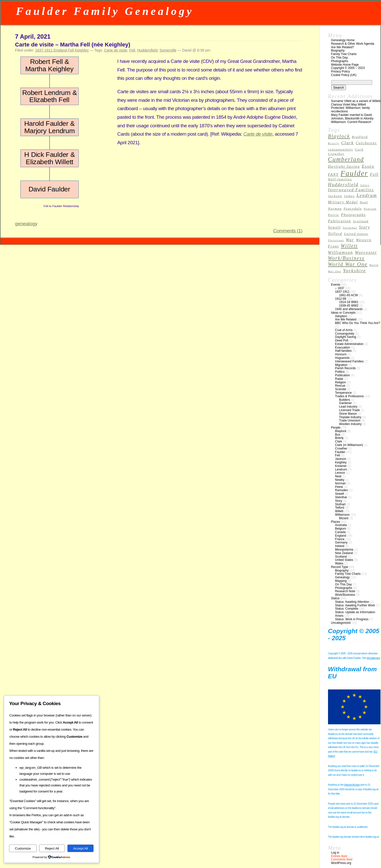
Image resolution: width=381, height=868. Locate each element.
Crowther (341, 449)
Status (335, 598)
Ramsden (342, 490)
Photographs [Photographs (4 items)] (353, 215)
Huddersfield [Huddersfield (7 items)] (343, 185)
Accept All (81, 848)
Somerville (168, 50)
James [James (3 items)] (349, 196)
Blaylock (341, 431)
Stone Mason (348, 414)
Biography (338, 51)
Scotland (341, 557)
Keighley (82, 50)
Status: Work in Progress (352, 619)
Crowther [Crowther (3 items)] (336, 154)
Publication (343, 375)
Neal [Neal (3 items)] (364, 202)
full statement (373, 658)
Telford (340, 508)
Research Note (345, 591)
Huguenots (342, 358)
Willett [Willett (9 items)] (349, 246)
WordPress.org (341, 863)
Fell (71, 50)
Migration (341, 365)
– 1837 (340, 288)
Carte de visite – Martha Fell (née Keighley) (73, 45)
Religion (341, 382)
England (60, 50)
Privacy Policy (341, 71)
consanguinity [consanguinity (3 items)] (341, 150)
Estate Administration (349, 344)
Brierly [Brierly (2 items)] (334, 143)
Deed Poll (342, 340)
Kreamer (341, 466)
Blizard (344, 518)
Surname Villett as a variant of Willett (356, 101)
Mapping (341, 581)
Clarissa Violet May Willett (348, 105)
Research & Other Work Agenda (353, 44)
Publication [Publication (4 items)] (340, 221)
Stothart (340, 504)
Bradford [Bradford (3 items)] (360, 137)
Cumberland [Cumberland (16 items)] (346, 159)
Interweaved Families (349, 361)
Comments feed (342, 859)
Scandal (341, 389)
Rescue (340, 386)
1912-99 (341, 299)
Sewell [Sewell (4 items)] (334, 227)
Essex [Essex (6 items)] (368, 166)
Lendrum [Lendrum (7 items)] (367, 195)
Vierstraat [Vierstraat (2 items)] (336, 240)
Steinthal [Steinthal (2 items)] (350, 228)
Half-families (343, 351)
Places (336, 522)
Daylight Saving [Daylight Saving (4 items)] (344, 166)
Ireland (340, 546)
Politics (340, 372)
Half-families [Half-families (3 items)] (340, 179)
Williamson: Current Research (351, 122)
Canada (340, 532)
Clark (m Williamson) (349, 445)
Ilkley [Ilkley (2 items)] (365, 185)
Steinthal (341, 497)
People (336, 428)
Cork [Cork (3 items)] (359, 150)
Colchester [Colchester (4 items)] (366, 143)
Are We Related (346, 319)
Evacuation (343, 348)
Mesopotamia (344, 550)
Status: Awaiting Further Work (355, 605)
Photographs (340, 61)
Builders (345, 400)
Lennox (340, 473)
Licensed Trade (349, 410)
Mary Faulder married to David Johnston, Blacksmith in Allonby (352, 117)
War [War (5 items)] (350, 240)
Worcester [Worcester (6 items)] (366, 252)
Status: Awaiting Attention (352, 602)
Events (336, 285)
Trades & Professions (349, 396)
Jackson (341, 459)
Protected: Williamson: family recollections (350, 110)
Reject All (52, 848)
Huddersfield (147, 50)
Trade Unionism (350, 420)
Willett (339, 511)
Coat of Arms (344, 330)
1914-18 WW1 (349, 302)
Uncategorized (341, 623)
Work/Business (345, 595)
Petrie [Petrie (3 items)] (334, 215)
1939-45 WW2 (349, 306)
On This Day (339, 58)
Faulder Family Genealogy (105, 11)
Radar (339, 379)
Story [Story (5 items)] (364, 227)
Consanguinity (345, 334)
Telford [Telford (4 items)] (335, 234)
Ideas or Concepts (343, 313)
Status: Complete (347, 609)
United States (344, 560)
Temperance (343, 393)
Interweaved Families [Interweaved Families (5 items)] (351, 190)
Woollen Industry (350, 424)
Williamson (342, 515)
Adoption (341, 316)
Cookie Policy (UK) (344, 75)
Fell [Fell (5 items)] (374, 174)
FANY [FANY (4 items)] (333, 175)
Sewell (339, 494)
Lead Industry (348, 407)
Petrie (339, 487)
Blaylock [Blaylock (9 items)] (339, 136)
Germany (341, 542)
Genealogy (342, 577)
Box (338, 435)
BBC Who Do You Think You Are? (358, 323)
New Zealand (344, 553)
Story (339, 501)
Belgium (341, 529)
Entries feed (339, 856)
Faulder (340, 452)
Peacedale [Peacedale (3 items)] (353, 209)
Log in (335, 853)
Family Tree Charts (344, 54)
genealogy (26, 224)
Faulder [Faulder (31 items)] (354, 173)
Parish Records (345, 368)
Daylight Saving (346, 337)
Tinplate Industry (350, 417)
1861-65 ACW (349, 295)
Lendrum (341, 469)
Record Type (340, 567)
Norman (341, 483)
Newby (340, 480)
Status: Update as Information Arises (355, 614)
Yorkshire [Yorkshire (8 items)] (355, 271)
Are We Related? (343, 47)
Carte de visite (116, 50)
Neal (338, 476)
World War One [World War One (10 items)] (348, 264)
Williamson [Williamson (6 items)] (341, 252)
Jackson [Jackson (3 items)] (335, 196)
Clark (339, 441)
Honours (341, 354)
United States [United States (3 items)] (356, 234)
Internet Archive (352, 785)
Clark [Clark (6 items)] (347, 143)
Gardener (346, 403)
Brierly (339, 438)
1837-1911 (44, 50)
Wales (339, 563)
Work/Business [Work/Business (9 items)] (346, 258)
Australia (341, 525)
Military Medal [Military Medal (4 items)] (343, 202)
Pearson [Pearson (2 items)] (370, 209)
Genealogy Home (343, 40)
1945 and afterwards (349, 309)
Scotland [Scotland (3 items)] (361, 221)
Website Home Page (345, 65)
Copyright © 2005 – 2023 (348, 68)
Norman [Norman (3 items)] (335, 209)
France (340, 539)
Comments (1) (288, 231)
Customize (23, 848)
